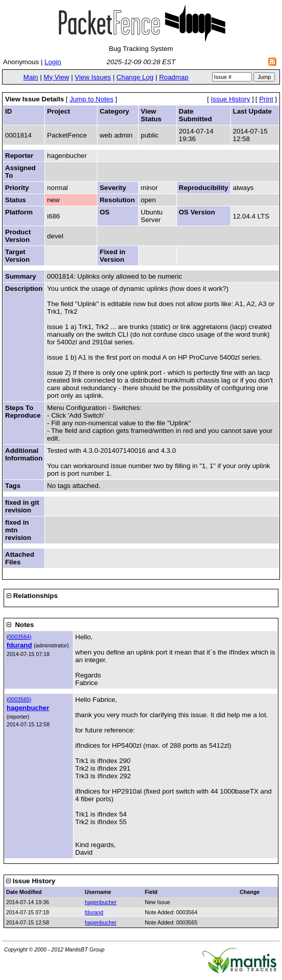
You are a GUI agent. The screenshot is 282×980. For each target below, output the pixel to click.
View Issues (93, 77)
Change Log (135, 77)
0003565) (20, 699)
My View (57, 77)
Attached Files (20, 558)
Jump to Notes (91, 99)
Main (31, 77)
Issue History (230, 99)
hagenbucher (28, 708)
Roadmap (174, 77)
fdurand (19, 645)
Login (53, 62)
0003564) (20, 637)
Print (266, 99)
